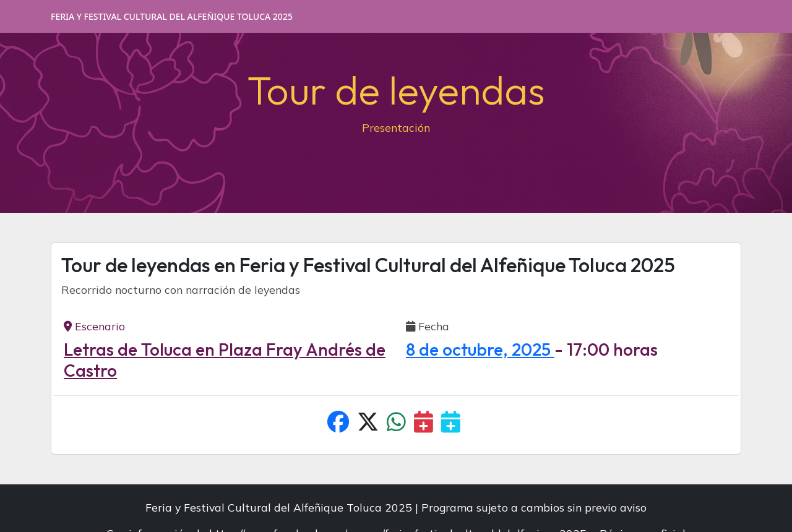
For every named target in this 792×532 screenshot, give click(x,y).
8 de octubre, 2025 (480, 349)
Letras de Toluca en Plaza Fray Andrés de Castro (225, 360)
